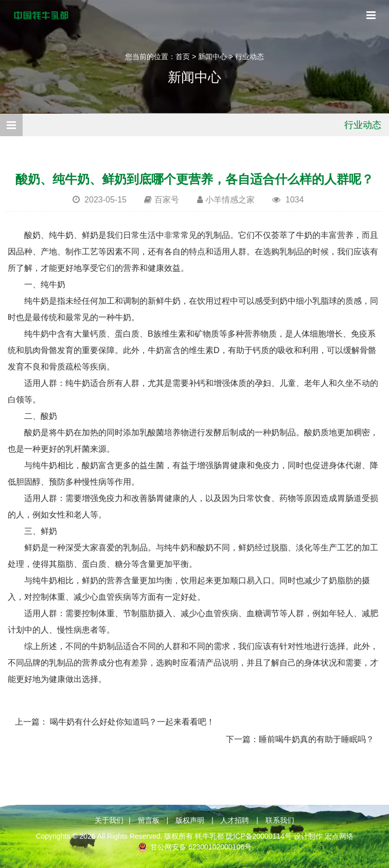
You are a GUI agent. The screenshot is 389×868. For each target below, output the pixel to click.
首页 (183, 57)
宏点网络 (339, 836)
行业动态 (250, 57)
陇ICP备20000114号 (259, 836)
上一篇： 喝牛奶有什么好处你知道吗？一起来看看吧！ (115, 722)
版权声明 (190, 820)
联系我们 (280, 820)
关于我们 (109, 820)
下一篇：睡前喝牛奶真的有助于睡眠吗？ (300, 739)
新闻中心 (213, 57)
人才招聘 (235, 820)
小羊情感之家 (230, 200)
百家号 (167, 200)
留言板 (149, 820)
